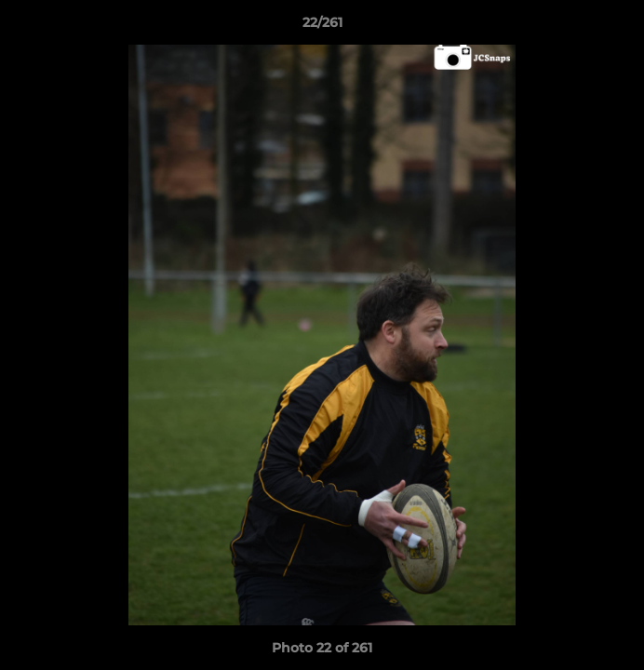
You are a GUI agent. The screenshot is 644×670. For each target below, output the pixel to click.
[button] (622, 27)
